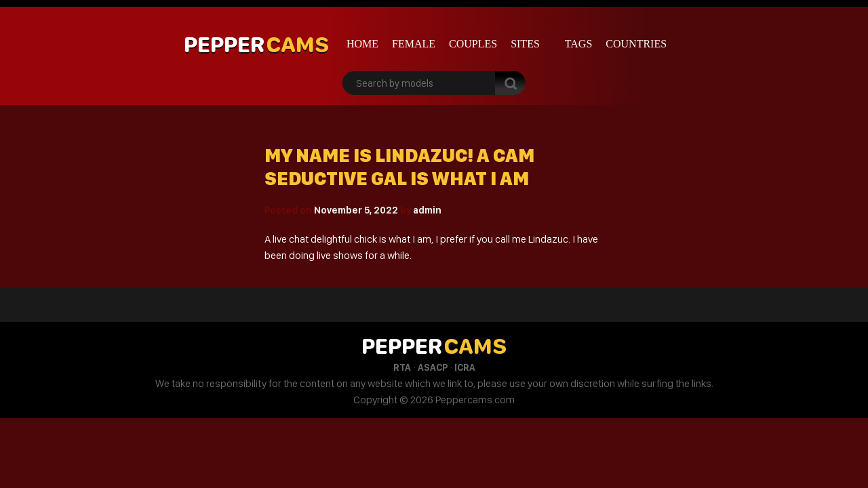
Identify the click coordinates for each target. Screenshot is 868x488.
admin (427, 210)
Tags (579, 44)
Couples (473, 44)
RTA (402, 367)
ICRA (465, 367)
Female (414, 44)
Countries (636, 44)
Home (362, 44)
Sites (525, 44)
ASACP (433, 367)
